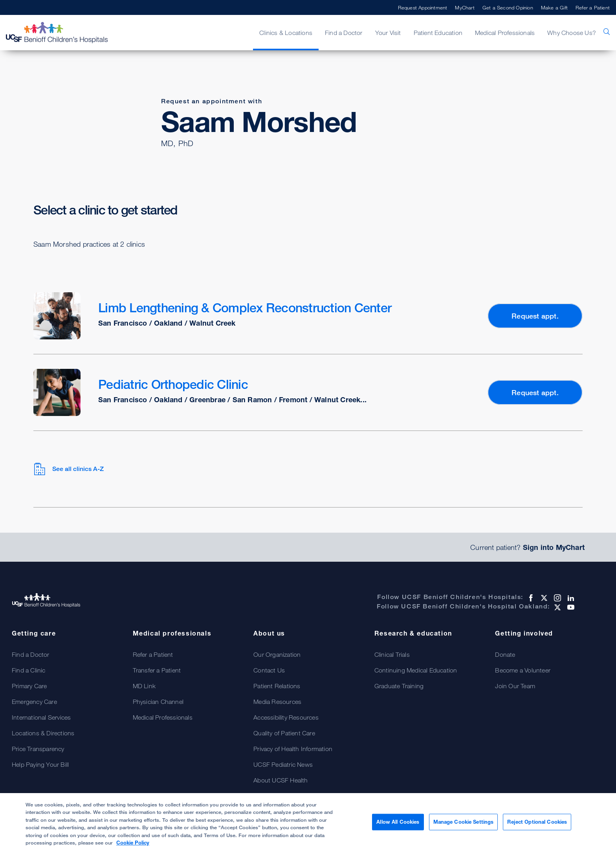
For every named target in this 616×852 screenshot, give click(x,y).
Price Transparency (38, 749)
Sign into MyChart (554, 547)
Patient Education (438, 33)
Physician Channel (158, 702)
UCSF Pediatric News (283, 764)
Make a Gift (554, 7)
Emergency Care (34, 702)
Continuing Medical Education (416, 670)
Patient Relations (277, 686)
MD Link (144, 686)
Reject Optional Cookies (537, 822)
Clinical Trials (392, 654)
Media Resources (277, 702)
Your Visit (388, 33)
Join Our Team (515, 686)
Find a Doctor (344, 33)
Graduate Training (399, 686)
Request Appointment (423, 7)
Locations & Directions (43, 733)
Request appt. (535, 316)
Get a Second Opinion (508, 7)
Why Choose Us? (572, 33)
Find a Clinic (29, 670)
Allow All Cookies (398, 822)
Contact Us (269, 670)
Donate (505, 654)
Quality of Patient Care (284, 733)
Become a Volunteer (523, 670)
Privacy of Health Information (293, 749)
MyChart (465, 7)
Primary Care (29, 686)
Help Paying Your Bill (40, 764)
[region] (308, 823)
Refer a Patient (593, 7)
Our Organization (277, 654)
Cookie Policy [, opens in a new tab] (133, 843)
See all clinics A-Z (69, 469)
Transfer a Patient (157, 670)
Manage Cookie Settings (464, 822)
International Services (41, 717)
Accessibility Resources (286, 717)
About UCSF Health (280, 780)
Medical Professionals (505, 33)
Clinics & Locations (286, 33)
